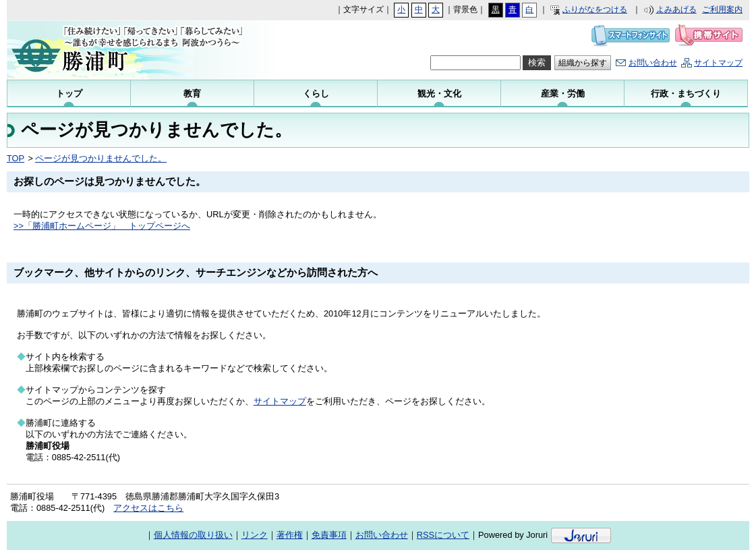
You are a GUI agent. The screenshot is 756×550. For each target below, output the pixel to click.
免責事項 (329, 535)
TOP (16, 158)
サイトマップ (718, 63)
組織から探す (583, 63)
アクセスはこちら (148, 508)
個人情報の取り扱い (193, 535)
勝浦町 (133, 50)
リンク (255, 535)
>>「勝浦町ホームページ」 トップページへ (102, 226)
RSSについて (443, 535)
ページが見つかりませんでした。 (101, 158)
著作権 (290, 535)
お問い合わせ (653, 63)
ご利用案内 (722, 9)
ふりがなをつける (595, 9)
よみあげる (676, 9)
